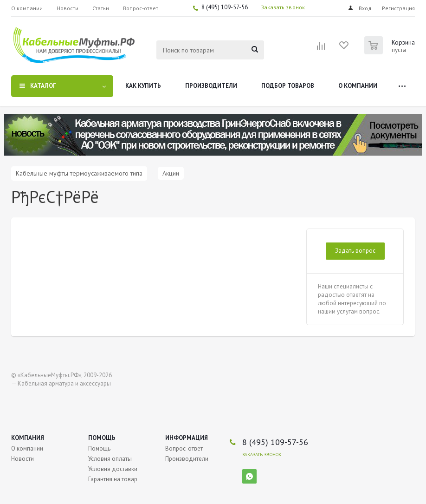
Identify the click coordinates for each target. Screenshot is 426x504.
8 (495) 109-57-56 (225, 7)
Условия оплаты (110, 459)
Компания (28, 438)
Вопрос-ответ (184, 448)
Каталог (43, 86)
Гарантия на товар (113, 479)
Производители (211, 86)
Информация (187, 438)
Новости (23, 459)
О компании (358, 86)
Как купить (143, 86)
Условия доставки (113, 469)
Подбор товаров (288, 86)
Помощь (102, 438)
